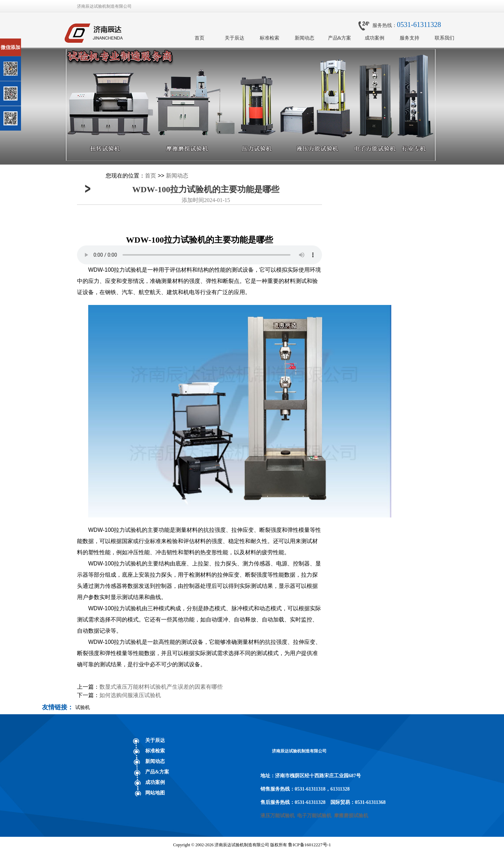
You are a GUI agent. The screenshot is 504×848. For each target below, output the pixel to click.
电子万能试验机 (314, 816)
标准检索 (269, 38)
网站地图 (155, 793)
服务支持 (409, 38)
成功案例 (374, 38)
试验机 (83, 707)
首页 (199, 38)
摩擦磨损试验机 (351, 816)
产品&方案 (340, 38)
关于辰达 (234, 38)
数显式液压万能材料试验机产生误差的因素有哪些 (161, 687)
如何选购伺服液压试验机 (130, 695)
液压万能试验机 (278, 816)
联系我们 (444, 38)
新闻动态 (304, 38)
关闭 (36, 41)
